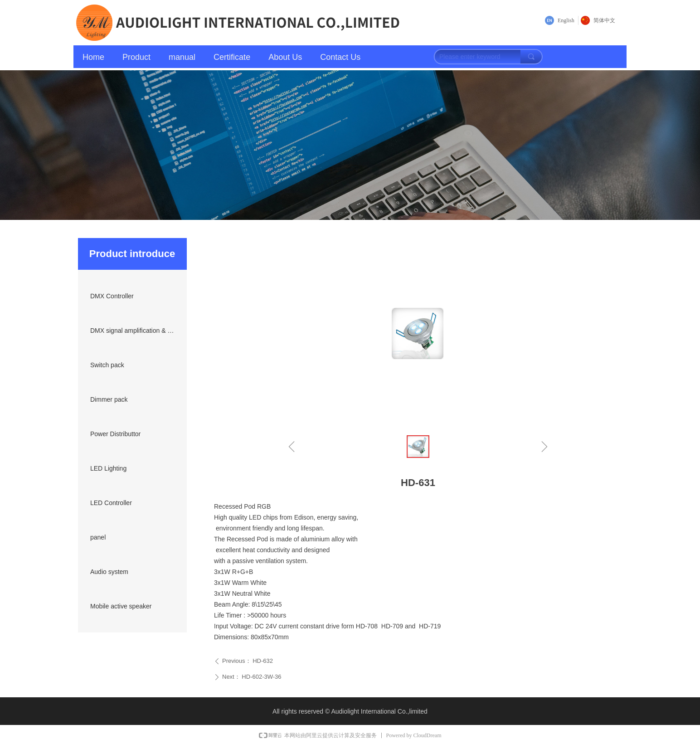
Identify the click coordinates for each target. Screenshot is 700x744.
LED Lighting (108, 468)
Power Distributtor (115, 434)
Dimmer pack (109, 399)
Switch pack (107, 365)
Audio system (109, 572)
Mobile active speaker (121, 606)
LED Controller (111, 503)
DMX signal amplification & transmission (135, 331)
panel (98, 537)
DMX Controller (112, 296)
